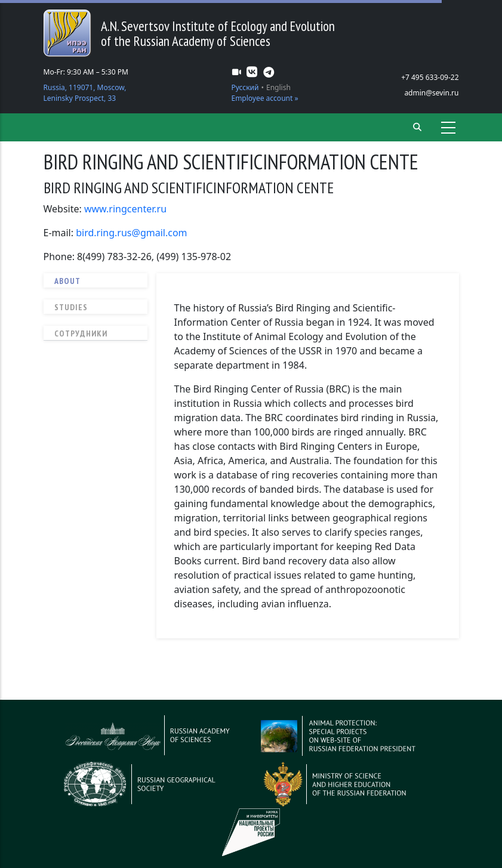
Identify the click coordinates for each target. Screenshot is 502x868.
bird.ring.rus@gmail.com (131, 233)
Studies (71, 307)
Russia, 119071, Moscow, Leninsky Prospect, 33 (85, 93)
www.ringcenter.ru (125, 209)
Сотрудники (81, 333)
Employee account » (264, 98)
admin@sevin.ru (431, 93)
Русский (245, 87)
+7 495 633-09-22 (430, 77)
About (67, 281)
